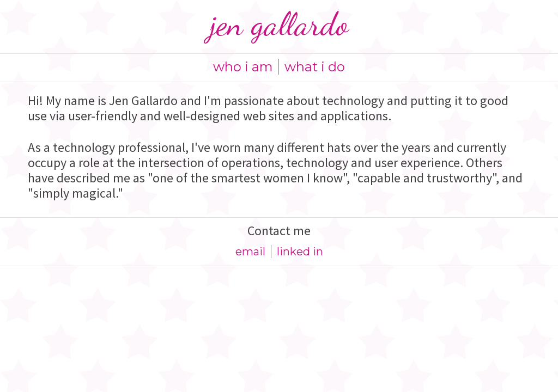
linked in (300, 252)
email (250, 252)
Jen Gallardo (279, 24)
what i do (315, 67)
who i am (243, 67)
